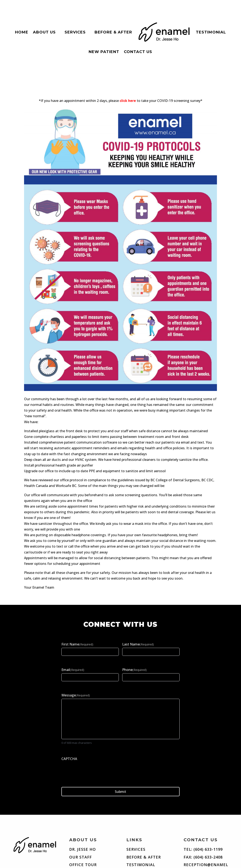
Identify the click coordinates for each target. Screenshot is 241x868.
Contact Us (138, 52)
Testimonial (211, 32)
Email (73, 670)
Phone (134, 670)
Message (76, 695)
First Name (77, 644)
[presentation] (93, 771)
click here (128, 101)
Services (75, 32)
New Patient (104, 52)
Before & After (113, 32)
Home (22, 32)
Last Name (138, 644)
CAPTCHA (69, 759)
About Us (44, 32)
